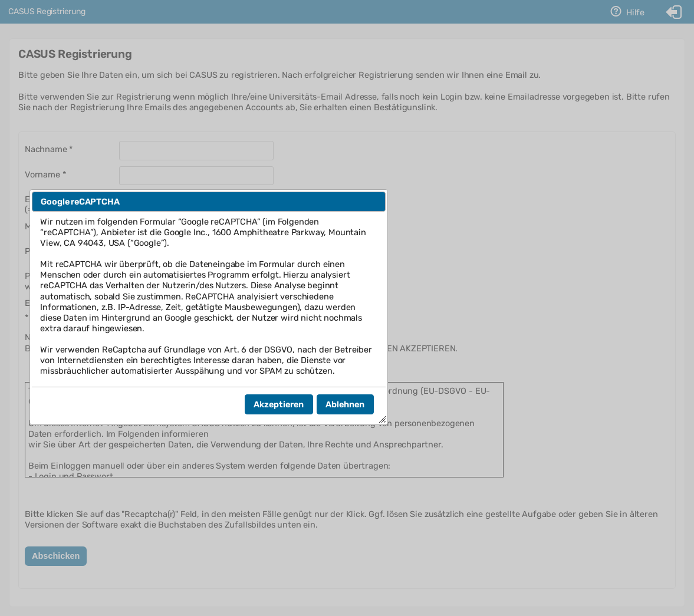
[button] (279, 404)
